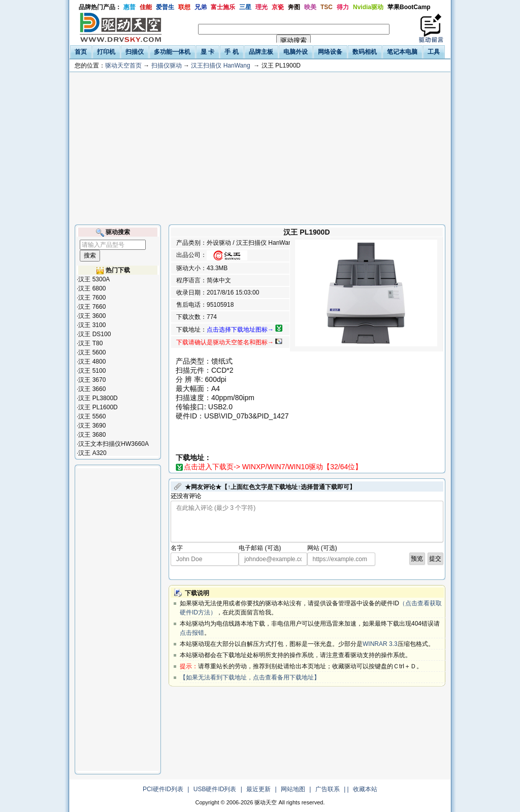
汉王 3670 (92, 380)
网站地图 (293, 789)
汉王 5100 (92, 371)
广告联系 (328, 789)
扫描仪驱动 (167, 66)
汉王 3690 (92, 426)
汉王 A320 (92, 453)
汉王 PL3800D (98, 398)
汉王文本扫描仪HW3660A (113, 444)
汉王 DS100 (94, 334)
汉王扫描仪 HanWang (220, 66)
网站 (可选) (322, 548)
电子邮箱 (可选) (260, 548)
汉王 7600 (92, 298)
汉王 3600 (92, 316)
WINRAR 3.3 (380, 644)
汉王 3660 (92, 389)
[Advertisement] (260, 148)
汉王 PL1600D (98, 407)
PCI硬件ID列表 (163, 789)
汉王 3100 (92, 325)
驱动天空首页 (123, 66)
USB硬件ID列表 (215, 789)
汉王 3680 (92, 435)
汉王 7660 (92, 307)
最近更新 (258, 789)
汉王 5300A (94, 279)
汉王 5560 (92, 416)
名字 (177, 548)
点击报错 (192, 633)
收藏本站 (365, 789)
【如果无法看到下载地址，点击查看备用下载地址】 (250, 677)
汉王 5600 (92, 352)
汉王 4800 (92, 362)
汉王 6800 (92, 288)
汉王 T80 (90, 343)
